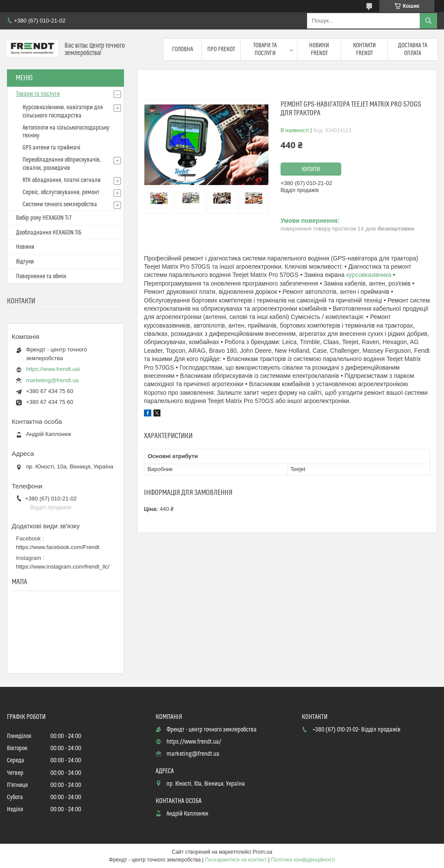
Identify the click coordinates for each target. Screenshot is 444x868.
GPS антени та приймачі (51, 148)
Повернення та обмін (41, 276)
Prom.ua (263, 852)
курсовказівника (369, 275)
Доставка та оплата (413, 49)
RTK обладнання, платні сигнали (62, 180)
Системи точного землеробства (60, 205)
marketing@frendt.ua (52, 380)
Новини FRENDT (319, 49)
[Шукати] (428, 21)
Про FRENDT (221, 49)
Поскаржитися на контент (236, 860)
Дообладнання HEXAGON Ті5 (49, 233)
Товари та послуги (265, 49)
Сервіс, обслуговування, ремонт (61, 192)
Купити (311, 169)
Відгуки (25, 262)
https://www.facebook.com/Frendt (58, 547)
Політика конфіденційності (303, 860)
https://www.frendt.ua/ (53, 369)
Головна (183, 49)
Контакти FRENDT (364, 49)
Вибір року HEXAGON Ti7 (44, 218)
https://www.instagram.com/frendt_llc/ (63, 567)
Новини (25, 247)
